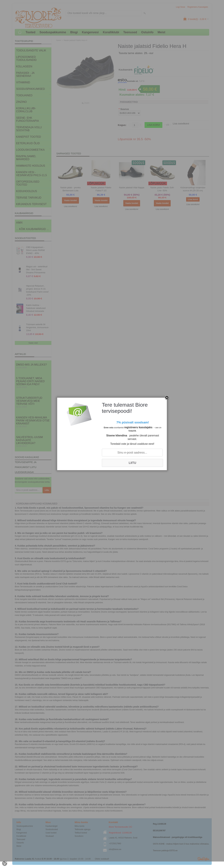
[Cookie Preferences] (5, 863)
